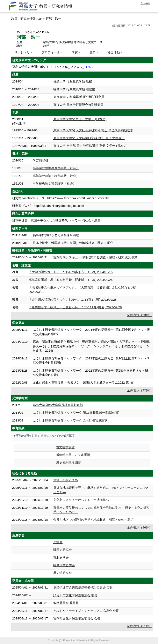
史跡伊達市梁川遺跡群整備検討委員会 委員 (83, 587)
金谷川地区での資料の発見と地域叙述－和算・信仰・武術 (93, 520)
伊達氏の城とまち (66, 480)
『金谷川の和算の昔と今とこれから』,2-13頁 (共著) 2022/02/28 (73, 300)
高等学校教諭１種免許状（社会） (56, 176)
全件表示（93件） (139, 315)
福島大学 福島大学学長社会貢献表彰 (58, 405)
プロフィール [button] (51, 52)
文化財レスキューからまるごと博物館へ (81, 500)
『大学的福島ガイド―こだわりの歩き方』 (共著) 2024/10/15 (71, 272)
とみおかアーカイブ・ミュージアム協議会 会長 (86, 611)
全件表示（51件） (139, 626)
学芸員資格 (40, 160)
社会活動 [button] (114, 52)
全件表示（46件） (139, 527)
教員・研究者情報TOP (27, 19)
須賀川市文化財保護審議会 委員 (75, 595)
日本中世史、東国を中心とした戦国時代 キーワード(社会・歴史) (57, 220)
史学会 (58, 542)
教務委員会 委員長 (66, 603)
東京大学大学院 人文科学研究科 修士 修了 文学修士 (89, 138)
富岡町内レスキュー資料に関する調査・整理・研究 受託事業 (95, 257)
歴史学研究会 (63, 573)
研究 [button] (75, 52)
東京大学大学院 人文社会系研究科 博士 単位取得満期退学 (93, 130)
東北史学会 (61, 557)
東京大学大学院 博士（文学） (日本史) (80, 119)
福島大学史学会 (64, 565)
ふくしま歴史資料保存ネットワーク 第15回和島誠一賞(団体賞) (76, 413)
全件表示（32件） (139, 390)
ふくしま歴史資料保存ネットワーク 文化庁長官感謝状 (70, 420)
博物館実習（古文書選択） (75, 455)
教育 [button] (93, 52)
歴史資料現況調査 (69, 463)
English (145, 3)
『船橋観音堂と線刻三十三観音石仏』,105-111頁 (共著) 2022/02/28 (75, 307)
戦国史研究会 (63, 550)
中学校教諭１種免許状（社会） (54, 183)
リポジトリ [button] (22, 52)
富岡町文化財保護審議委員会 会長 (77, 618)
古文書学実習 (65, 447)
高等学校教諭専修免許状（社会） (56, 168)
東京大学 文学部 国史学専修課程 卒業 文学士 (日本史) (90, 146)
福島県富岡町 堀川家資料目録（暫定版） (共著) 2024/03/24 (71, 280)
